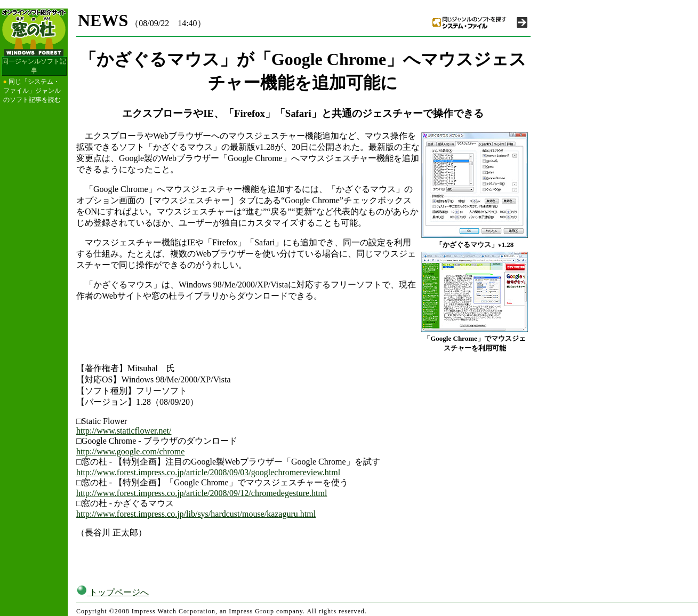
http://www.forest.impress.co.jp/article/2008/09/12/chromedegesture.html (202, 493)
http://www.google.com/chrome (130, 451)
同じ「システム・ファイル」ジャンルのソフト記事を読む (32, 91)
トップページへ (113, 592)
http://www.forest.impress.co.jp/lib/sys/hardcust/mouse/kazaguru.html (196, 514)
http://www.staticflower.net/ (124, 431)
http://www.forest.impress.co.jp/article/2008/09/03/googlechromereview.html (208, 472)
